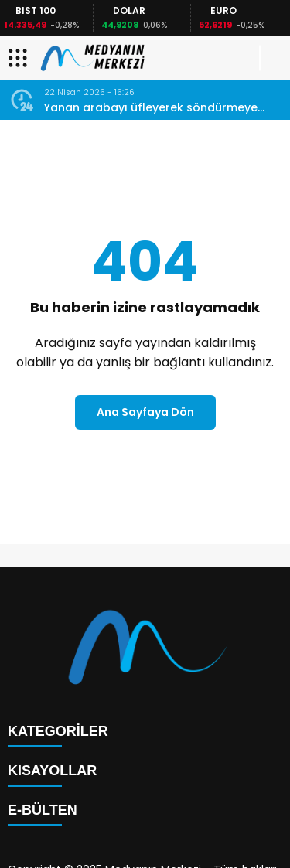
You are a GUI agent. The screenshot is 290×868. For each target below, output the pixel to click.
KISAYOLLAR (52, 771)
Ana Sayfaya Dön (145, 412)
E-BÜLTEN (43, 810)
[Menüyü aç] (20, 58)
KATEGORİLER (58, 731)
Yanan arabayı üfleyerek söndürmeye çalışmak (151, 108)
